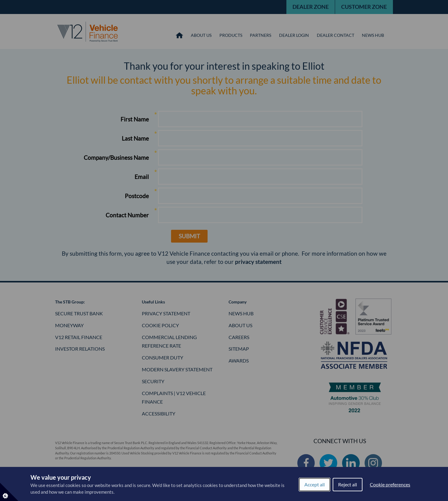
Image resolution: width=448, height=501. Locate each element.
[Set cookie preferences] (9, 492)
